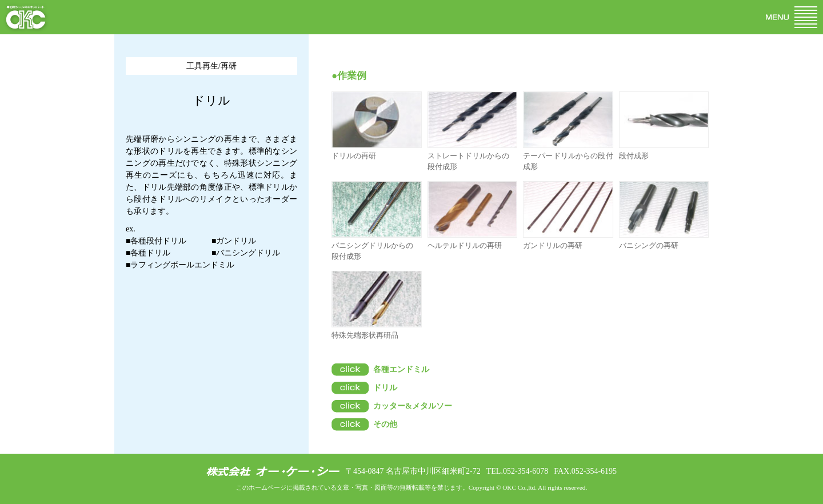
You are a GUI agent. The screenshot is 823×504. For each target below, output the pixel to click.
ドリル (385, 388)
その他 (385, 424)
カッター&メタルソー (413, 406)
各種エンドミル (401, 369)
